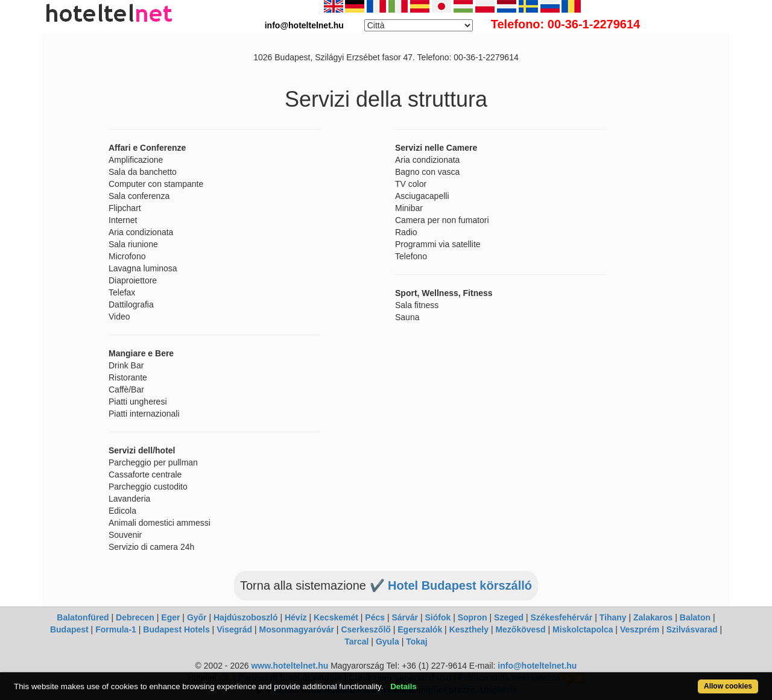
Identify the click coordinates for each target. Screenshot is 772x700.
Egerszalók (420, 629)
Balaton (695, 617)
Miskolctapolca (583, 629)
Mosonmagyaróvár (296, 629)
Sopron (473, 617)
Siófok (438, 617)
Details (403, 686)
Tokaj (417, 642)
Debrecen (135, 617)
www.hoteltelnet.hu (289, 666)
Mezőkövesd (520, 629)
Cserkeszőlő (365, 629)
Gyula (388, 642)
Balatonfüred (83, 617)
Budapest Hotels (176, 629)
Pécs (375, 617)
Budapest (69, 629)
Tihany (613, 617)
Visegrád (234, 629)
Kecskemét (336, 617)
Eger (170, 617)
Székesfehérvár (562, 617)
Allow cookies (728, 686)
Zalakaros (653, 617)
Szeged (509, 617)
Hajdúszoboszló (246, 617)
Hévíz (296, 617)
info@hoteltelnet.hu (537, 666)
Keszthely (469, 629)
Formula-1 (116, 629)
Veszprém (640, 629)
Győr (197, 617)
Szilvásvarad (692, 629)
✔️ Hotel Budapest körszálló (451, 585)
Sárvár (405, 617)
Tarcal (356, 642)
